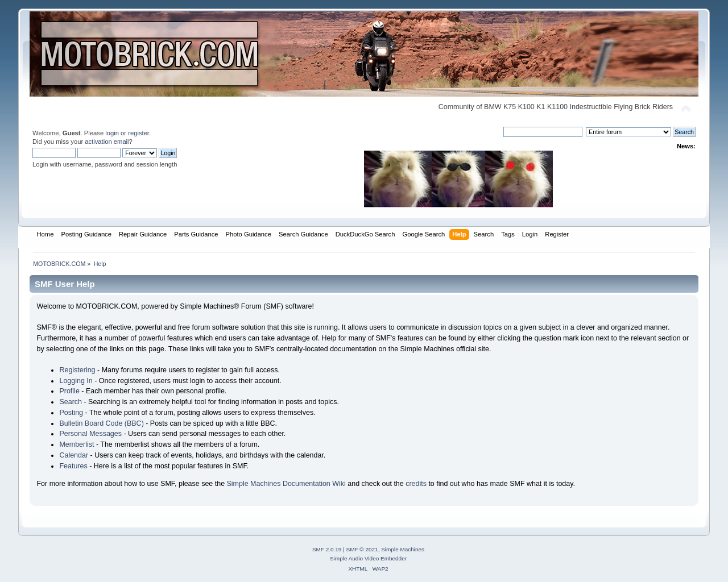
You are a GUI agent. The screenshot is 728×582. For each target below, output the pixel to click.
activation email (107, 142)
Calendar (74, 455)
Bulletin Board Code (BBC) (101, 423)
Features (73, 466)
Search (71, 402)
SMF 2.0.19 (327, 549)
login (112, 133)
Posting (71, 413)
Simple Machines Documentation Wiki (286, 484)
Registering (77, 370)
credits (416, 484)
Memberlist (76, 444)
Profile (69, 391)
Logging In (76, 381)
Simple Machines (403, 549)
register (138, 133)
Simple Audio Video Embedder (368, 558)
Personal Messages (90, 434)
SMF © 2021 (362, 549)
